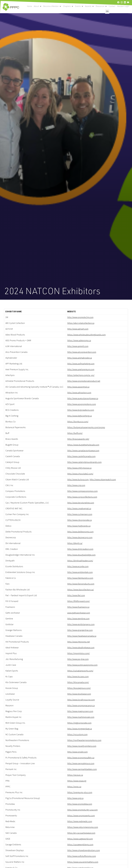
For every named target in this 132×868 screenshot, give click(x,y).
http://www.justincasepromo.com (82, 665)
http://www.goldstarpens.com (81, 624)
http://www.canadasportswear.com (83, 451)
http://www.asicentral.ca (78, 387)
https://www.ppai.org (77, 781)
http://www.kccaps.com (78, 677)
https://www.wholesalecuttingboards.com (86, 335)
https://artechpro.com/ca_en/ (81, 375)
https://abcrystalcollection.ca (81, 323)
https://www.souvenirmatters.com (83, 862)
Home (29, 6)
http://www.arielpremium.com (81, 370)
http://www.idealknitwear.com (81, 648)
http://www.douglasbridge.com (81, 555)
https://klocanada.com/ (78, 682)
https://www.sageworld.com (80, 839)
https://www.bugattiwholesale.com (83, 445)
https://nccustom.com (77, 735)
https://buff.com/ (75, 433)
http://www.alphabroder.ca (80, 358)
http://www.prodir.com (77, 752)
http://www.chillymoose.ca (79, 468)
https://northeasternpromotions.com (84, 740)
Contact (112, 6)
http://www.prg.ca (75, 798)
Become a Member (51, 6)
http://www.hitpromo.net (79, 642)
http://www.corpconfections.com (82, 497)
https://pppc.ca (74, 787)
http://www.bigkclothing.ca (79, 416)
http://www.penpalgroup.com (81, 764)
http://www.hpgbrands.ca (79, 526)
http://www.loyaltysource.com (81, 700)
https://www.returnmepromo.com (83, 827)
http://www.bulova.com (78, 480)
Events (78, 6)
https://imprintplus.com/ (78, 653)
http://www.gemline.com (78, 619)
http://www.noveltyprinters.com (82, 746)
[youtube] (128, 2)
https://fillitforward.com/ (78, 601)
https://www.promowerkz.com (81, 816)
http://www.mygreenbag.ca (80, 729)
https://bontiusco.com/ (78, 422)
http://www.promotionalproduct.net (84, 381)
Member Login (123, 6)
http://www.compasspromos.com (82, 491)
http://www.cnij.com (76, 485)
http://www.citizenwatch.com (103, 480)
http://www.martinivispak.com (81, 717)
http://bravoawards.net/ (78, 439)
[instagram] (122, 2)
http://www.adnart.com (78, 329)
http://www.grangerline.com (80, 630)
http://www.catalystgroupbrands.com (84, 462)
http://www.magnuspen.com (80, 711)
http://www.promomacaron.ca (81, 706)
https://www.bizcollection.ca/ (80, 590)
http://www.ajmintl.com (78, 346)
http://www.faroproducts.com (81, 584)
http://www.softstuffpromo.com (82, 856)
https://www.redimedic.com (80, 821)
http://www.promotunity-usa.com (82, 810)
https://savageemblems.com (80, 845)
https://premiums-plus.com (80, 792)
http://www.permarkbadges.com (82, 769)
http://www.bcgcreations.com (81, 410)
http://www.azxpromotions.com (82, 404)
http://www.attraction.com (79, 393)
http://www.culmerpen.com (80, 514)
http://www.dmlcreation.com (80, 549)
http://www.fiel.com (76, 595)
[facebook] (118, 2)
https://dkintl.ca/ (75, 543)
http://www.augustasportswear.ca (83, 398)
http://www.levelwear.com (79, 694)
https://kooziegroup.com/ (79, 688)
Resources (100, 6)
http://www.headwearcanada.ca (82, 636)
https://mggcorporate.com (79, 723)
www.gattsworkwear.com (79, 613)
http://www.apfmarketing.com (81, 364)
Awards (88, 6)
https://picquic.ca (75, 775)
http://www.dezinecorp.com (80, 538)
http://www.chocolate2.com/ (80, 474)
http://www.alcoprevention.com (82, 352)
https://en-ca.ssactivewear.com (81, 833)
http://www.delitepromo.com (80, 532)
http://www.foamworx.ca (78, 607)
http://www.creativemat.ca (79, 509)
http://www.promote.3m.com (80, 317)
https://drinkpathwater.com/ (80, 561)
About (36, 6)
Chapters (67, 6)
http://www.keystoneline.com (81, 503)
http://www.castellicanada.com (81, 456)
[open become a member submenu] (41, 6)
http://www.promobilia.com (80, 804)
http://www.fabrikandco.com (80, 578)
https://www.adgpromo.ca (79, 341)
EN (107, 11)
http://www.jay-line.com (78, 659)
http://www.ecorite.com (78, 567)
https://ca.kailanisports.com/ (80, 671)
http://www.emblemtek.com (80, 572)
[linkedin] (125, 2)
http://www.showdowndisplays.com (84, 850)
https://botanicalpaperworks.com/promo (86, 427)
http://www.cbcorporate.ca (79, 520)
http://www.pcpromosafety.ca (81, 758)
